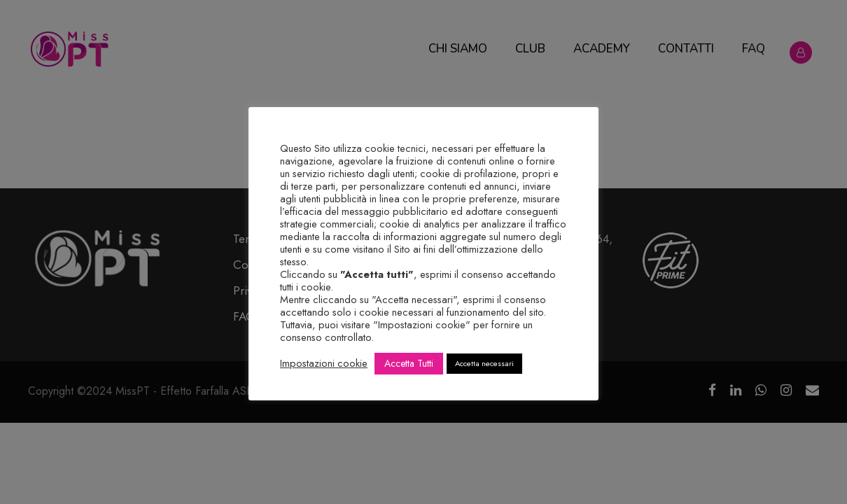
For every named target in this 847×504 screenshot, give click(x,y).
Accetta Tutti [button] (409, 363)
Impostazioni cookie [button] (324, 363)
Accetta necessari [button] (484, 363)
